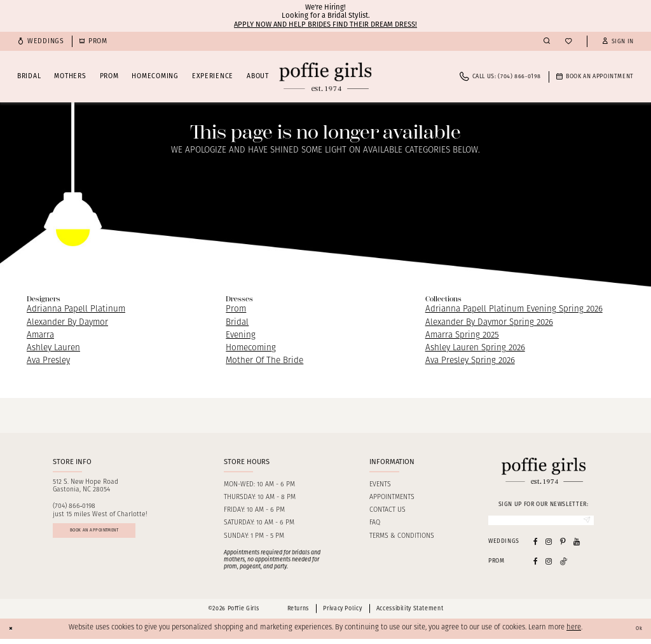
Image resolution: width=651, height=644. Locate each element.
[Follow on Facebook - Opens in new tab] (536, 566)
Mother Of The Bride (264, 361)
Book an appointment (115, 537)
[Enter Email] (541, 523)
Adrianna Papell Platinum (76, 309)
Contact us (387, 510)
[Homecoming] (93, 42)
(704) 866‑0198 (74, 506)
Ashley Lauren (53, 348)
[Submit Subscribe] (583, 523)
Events (380, 485)
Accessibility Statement (410, 613)
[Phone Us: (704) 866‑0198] (500, 77)
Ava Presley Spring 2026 (470, 361)
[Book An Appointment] (595, 77)
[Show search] (547, 41)
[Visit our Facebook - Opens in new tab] (536, 546)
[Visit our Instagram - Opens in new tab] (549, 546)
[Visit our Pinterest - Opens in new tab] (563, 546)
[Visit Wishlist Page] (568, 42)
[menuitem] (41, 42)
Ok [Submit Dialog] (636, 633)
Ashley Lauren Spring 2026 (475, 348)
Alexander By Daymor (67, 323)
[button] (618, 42)
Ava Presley (48, 361)
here (574, 633)
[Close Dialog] (14, 633)
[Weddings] (41, 42)
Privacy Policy (342, 613)
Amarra (40, 335)
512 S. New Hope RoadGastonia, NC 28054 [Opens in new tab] (86, 486)
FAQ (375, 523)
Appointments (392, 497)
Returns (298, 613)
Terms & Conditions (402, 536)
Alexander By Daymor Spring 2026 (489, 323)
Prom (236, 309)
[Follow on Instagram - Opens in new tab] (549, 566)
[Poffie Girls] (325, 77)
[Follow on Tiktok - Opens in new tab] (564, 566)
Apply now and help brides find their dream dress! (325, 24)
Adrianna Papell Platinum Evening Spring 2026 (514, 309)
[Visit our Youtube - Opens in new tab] (577, 546)
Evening (241, 335)
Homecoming (251, 348)
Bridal (237, 323)
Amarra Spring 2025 (462, 335)
